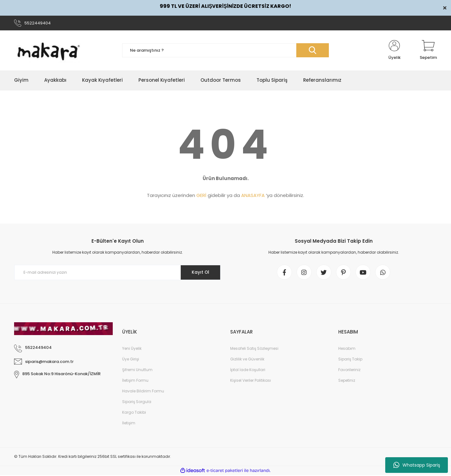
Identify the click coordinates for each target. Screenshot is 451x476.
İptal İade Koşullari (248, 371)
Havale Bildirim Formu (143, 392)
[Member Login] (394, 51)
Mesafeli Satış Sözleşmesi (254, 349)
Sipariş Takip (350, 360)
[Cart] (428, 51)
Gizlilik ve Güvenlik (247, 360)
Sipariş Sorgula (137, 403)
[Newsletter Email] (117, 273)
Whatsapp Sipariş (417, 465)
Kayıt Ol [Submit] (200, 273)
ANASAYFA (253, 196)
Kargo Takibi (134, 413)
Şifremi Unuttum (137, 371)
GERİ (201, 196)
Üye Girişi (131, 360)
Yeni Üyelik (132, 349)
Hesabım (347, 349)
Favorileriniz (349, 371)
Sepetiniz (347, 381)
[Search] (225, 51)
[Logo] (49, 51)
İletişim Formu (135, 381)
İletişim (129, 424)
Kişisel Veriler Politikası (251, 381)
